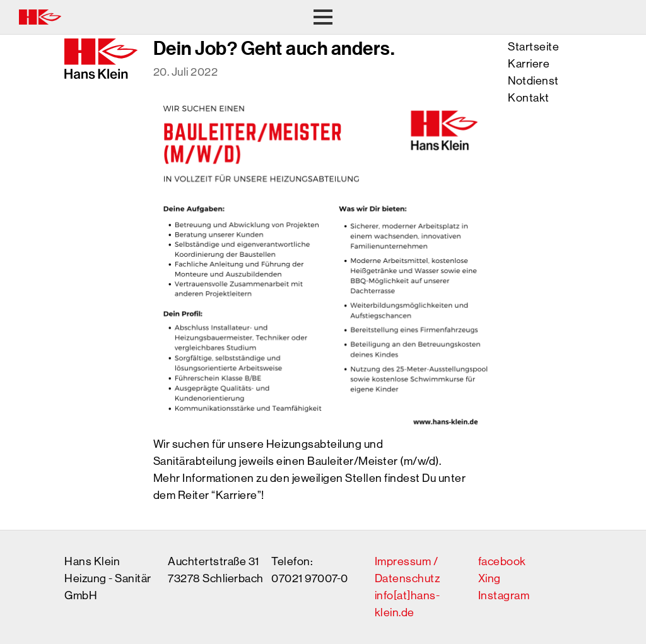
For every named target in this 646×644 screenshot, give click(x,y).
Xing (490, 578)
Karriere (529, 64)
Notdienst (533, 81)
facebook (502, 561)
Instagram (504, 595)
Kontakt (529, 98)
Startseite (533, 47)
